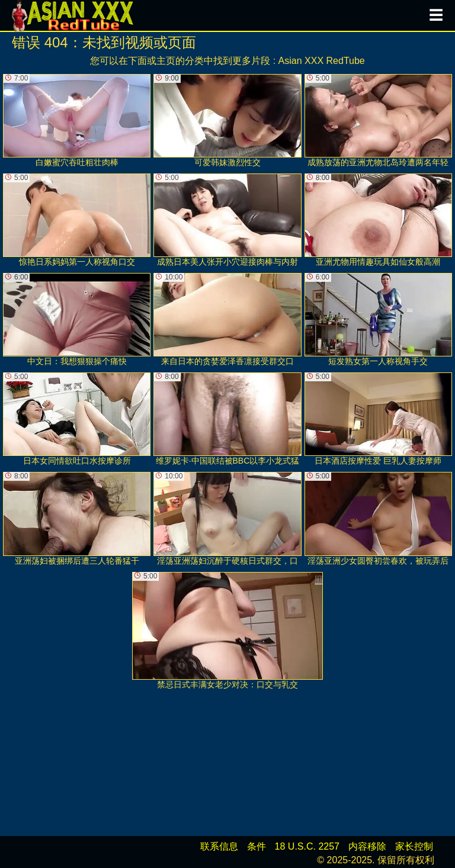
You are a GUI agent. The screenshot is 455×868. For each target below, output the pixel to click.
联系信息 (219, 846)
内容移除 (367, 846)
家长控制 (414, 846)
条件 (257, 846)
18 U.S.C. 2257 (307, 846)
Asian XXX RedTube (322, 61)
